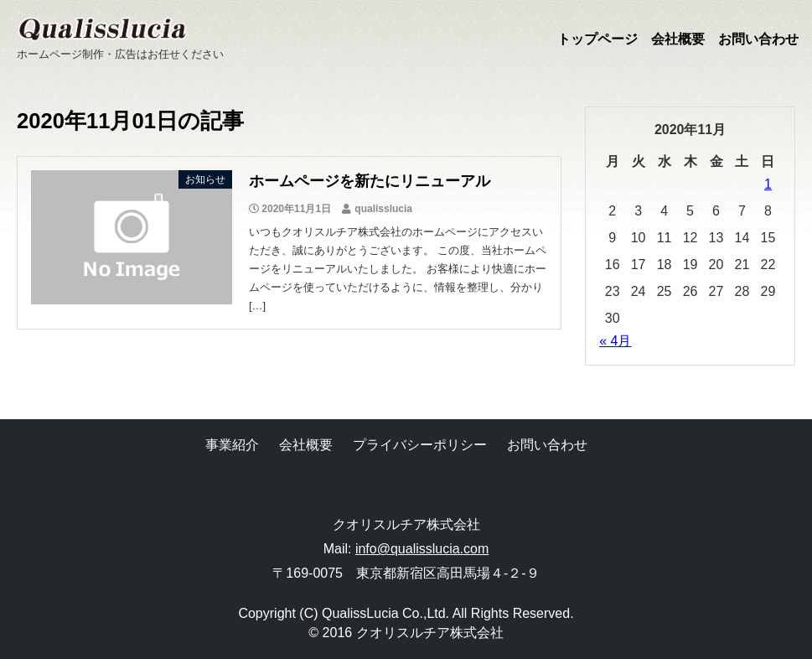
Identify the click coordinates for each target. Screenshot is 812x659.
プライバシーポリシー (420, 445)
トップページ (597, 39)
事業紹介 (232, 445)
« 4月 (615, 341)
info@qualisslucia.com (422, 549)
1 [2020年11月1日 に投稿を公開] (768, 184)
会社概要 (678, 39)
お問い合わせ (758, 39)
